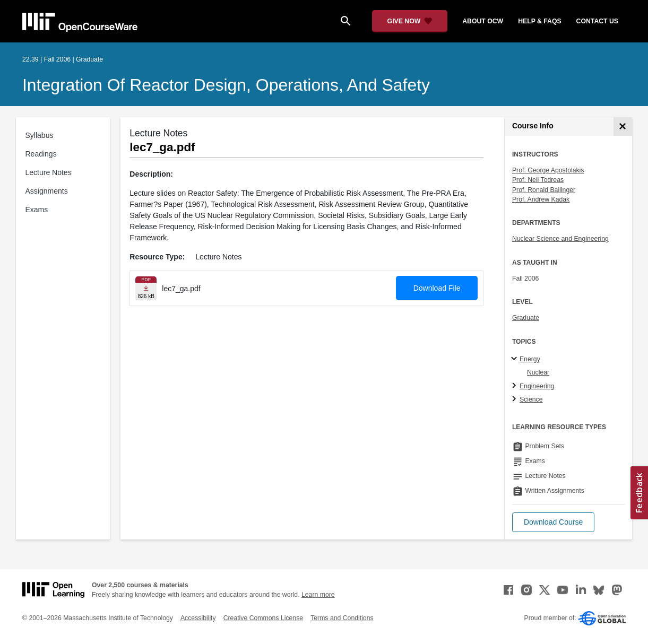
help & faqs (539, 21)
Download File (437, 288)
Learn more (318, 595)
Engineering (537, 386)
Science (531, 399)
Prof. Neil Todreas (538, 180)
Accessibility (198, 618)
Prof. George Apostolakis (548, 170)
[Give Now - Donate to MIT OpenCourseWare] (410, 21)
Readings (41, 154)
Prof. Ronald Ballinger (544, 190)
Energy (530, 359)
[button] (553, 522)
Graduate (526, 318)
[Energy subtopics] (516, 359)
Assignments (47, 191)
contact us (597, 21)
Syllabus (40, 135)
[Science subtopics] (516, 399)
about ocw (483, 21)
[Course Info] (623, 127)
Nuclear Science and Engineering (560, 239)
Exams (37, 210)
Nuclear (538, 372)
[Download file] (146, 288)
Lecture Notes (49, 172)
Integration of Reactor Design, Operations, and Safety (226, 85)
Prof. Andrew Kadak (541, 199)
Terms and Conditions (342, 618)
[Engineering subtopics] (516, 386)
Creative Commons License (263, 618)
